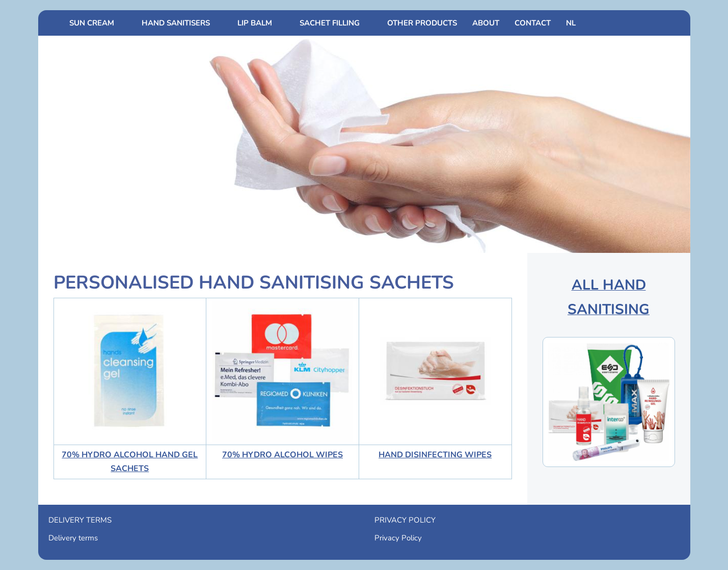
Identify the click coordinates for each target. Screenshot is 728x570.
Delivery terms (73, 538)
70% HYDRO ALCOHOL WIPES (282, 455)
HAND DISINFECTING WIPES (435, 455)
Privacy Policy (398, 538)
